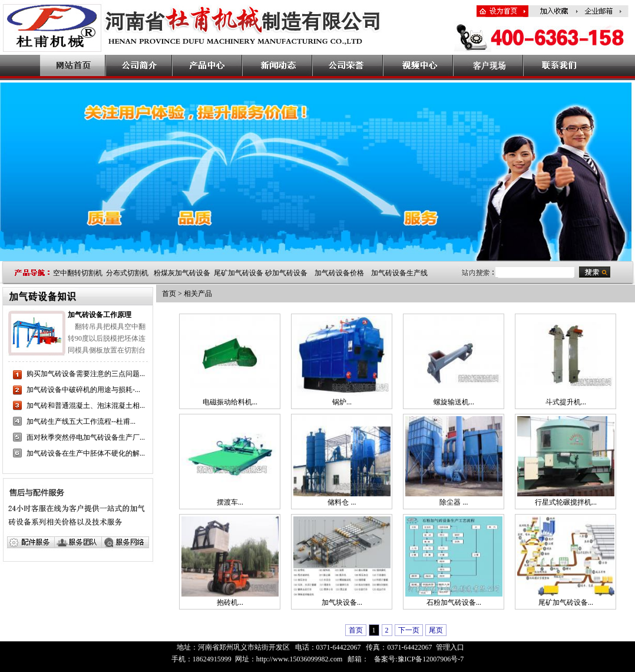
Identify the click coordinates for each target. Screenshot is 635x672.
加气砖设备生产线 (399, 273)
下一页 (409, 630)
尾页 (436, 630)
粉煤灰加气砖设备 (182, 273)
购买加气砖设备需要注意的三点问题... (86, 374)
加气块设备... (342, 602)
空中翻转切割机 (78, 273)
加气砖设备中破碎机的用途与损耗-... (83, 390)
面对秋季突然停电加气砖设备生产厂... (86, 437)
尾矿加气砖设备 (239, 273)
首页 (169, 294)
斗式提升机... (566, 402)
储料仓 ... (342, 502)
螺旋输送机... (454, 402)
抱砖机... (230, 602)
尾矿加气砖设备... (566, 602)
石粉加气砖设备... (454, 602)
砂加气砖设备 (286, 273)
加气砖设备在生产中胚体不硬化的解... (86, 453)
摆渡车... (230, 502)
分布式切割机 (127, 273)
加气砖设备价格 (339, 273)
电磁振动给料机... (230, 402)
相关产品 (198, 294)
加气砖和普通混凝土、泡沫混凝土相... (86, 406)
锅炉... (342, 402)
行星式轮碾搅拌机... (566, 502)
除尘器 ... (454, 502)
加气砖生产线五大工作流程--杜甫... (81, 421)
